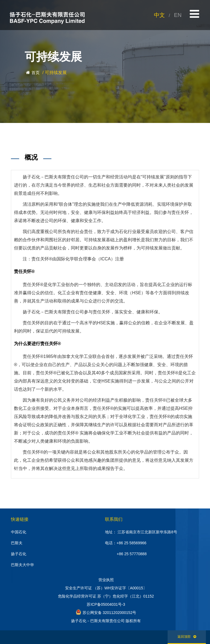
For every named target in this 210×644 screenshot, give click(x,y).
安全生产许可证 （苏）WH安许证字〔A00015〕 (106, 588)
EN (178, 15)
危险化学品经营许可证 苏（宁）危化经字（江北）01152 (106, 596)
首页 (36, 73)
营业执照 (106, 580)
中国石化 (19, 532)
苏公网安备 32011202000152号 (106, 612)
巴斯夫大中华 (22, 565)
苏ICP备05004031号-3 (106, 604)
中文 (159, 15)
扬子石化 (19, 554)
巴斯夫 (17, 543)
